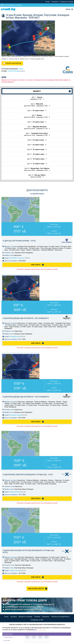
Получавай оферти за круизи (13, 5)
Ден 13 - (36, 164)
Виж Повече (36, 265)
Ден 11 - (36, 154)
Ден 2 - (36, 105)
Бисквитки (46, 617)
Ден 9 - (36, 145)
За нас (48, 2)
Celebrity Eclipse (18, 492)
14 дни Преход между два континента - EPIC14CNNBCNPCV (26, 318)
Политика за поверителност (60, 617)
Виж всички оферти (36, 589)
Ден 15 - (37, 176)
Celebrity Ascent (18, 571)
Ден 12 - (36, 159)
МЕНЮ (68, 9)
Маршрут (37, 91)
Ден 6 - (36, 128)
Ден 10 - (36, 149)
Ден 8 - (36, 140)
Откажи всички (8, 637)
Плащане (37, 617)
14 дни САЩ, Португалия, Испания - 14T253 (19, 241)
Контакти (55, 2)
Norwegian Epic (17, 337)
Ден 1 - (36, 98)
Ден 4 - (36, 116)
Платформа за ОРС (37, 620)
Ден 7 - (36, 134)
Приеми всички (8, 634)
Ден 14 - (37, 169)
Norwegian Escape (18, 415)
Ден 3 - (36, 111)
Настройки (7, 640)
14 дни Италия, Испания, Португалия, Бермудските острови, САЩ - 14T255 (29, 551)
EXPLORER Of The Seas (20, 258)
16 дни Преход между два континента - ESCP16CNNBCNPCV (26, 397)
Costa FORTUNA (13, 71)
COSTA (21, 69)
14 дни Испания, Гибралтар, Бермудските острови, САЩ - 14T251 (28, 475)
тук (35, 630)
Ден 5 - (36, 122)
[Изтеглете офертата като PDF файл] (12, 63)
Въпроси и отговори (67, 2)
